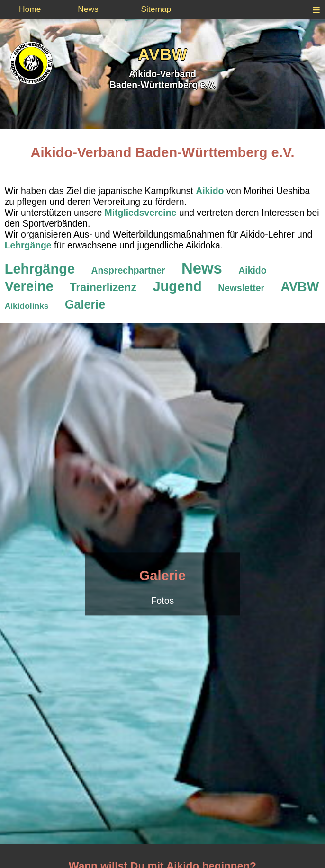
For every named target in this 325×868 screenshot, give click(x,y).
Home (30, 9)
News (88, 9)
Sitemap (156, 9)
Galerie (162, 576)
